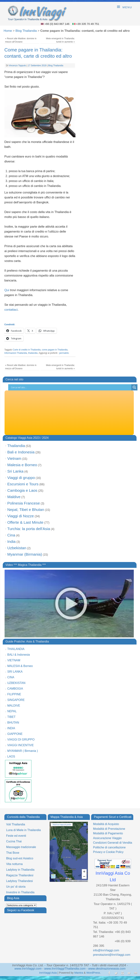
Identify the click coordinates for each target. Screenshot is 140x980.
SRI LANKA (15, 672)
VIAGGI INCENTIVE (21, 745)
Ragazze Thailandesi (20, 875)
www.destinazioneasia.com (107, 969)
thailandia (33, 353)
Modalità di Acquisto (106, 824)
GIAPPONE (15, 734)
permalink (64, 353)
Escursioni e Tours (23, 484)
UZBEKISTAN (16, 683)
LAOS (11, 756)
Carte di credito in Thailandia (27, 350)
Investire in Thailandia (20, 892)
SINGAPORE (16, 700)
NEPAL (12, 711)
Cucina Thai (14, 841)
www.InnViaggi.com (28, 969)
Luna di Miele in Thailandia (24, 830)
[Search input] (71, 387)
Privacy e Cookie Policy (108, 852)
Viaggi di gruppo (21, 478)
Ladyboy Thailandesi (20, 881)
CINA (11, 677)
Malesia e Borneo (22, 465)
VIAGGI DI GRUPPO (21, 740)
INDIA (11, 728)
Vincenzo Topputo (17, 66)
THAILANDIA (16, 649)
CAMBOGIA (15, 689)
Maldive (14, 497)
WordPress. (94, 973)
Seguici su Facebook (21, 910)
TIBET (11, 717)
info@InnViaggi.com (106, 950)
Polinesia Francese (24, 503)
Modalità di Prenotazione (109, 829)
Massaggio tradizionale (21, 847)
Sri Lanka (15, 471)
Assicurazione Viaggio (107, 838)
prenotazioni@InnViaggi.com (112, 955)
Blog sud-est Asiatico (20, 858)
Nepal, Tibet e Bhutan (26, 510)
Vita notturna (14, 864)
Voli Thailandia (16, 824)
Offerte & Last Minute (25, 522)
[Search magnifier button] (134, 387)
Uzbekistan (17, 548)
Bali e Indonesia (21, 452)
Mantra (79, 973)
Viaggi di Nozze (21, 516)
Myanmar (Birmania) (25, 554)
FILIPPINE (14, 694)
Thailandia (16, 446)
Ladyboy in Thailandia (20, 870)
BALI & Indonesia (19, 655)
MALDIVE (14, 706)
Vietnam (14, 458)
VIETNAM (14, 660)
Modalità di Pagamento (108, 833)
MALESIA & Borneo (20, 666)
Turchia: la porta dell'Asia (29, 529)
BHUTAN (13, 723)
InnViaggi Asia (48, 973)
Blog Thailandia (26, 31)
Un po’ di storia (16, 887)
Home (8, 31)
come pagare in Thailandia (55, 350)
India (11, 541)
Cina (11, 535)
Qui (7, 290)
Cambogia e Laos (22, 490)
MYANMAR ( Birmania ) (23, 751)
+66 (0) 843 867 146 (57, 24)
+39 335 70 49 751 (88, 24)
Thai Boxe (13, 853)
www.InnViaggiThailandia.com (65, 969)
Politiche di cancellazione (109, 847)
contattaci (11, 310)
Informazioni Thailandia (16, 353)
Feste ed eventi (16, 836)
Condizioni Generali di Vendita (112, 843)
